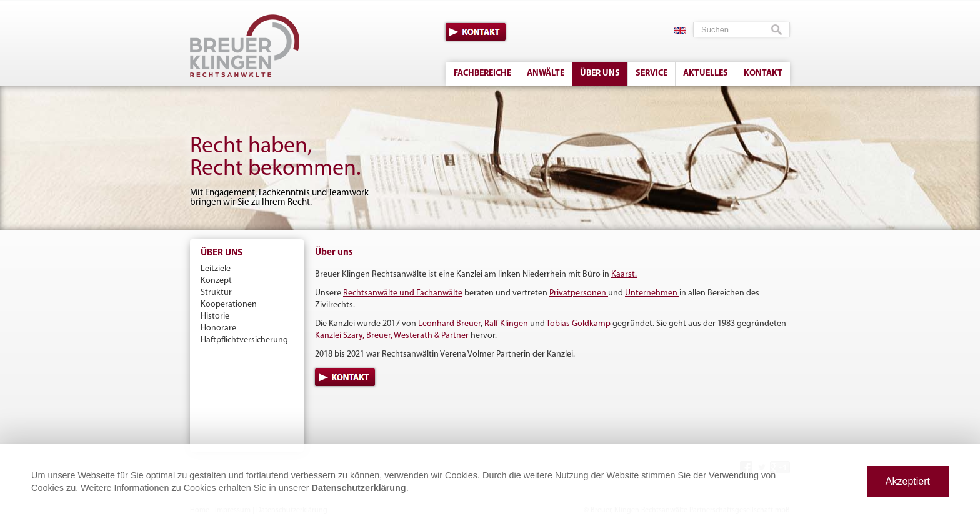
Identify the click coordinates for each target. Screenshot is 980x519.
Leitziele (216, 269)
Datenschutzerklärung (358, 488)
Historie (215, 316)
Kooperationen (229, 304)
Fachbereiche (482, 73)
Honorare (218, 328)
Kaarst (623, 274)
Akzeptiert (908, 481)
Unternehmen (652, 293)
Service (652, 73)
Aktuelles (706, 73)
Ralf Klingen (506, 324)
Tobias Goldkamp (578, 324)
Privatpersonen (579, 293)
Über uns (600, 73)
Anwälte (546, 73)
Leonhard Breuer (449, 324)
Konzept (216, 281)
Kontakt (476, 32)
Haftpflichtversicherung (244, 340)
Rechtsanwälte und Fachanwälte (403, 293)
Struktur (216, 293)
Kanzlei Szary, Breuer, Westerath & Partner (392, 336)
